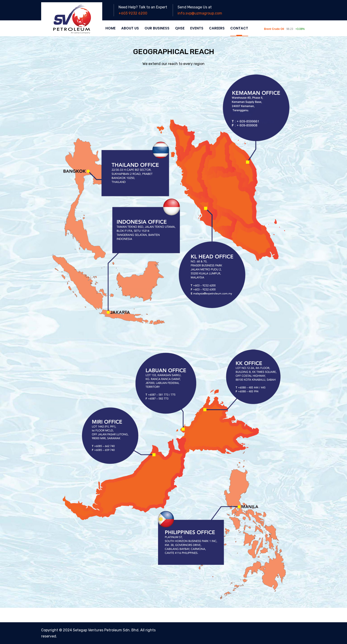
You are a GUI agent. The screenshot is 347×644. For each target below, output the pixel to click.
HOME (111, 28)
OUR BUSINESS (157, 28)
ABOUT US (130, 28)
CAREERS (217, 28)
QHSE (180, 28)
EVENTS (197, 28)
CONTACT (239, 28)
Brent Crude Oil (274, 29)
